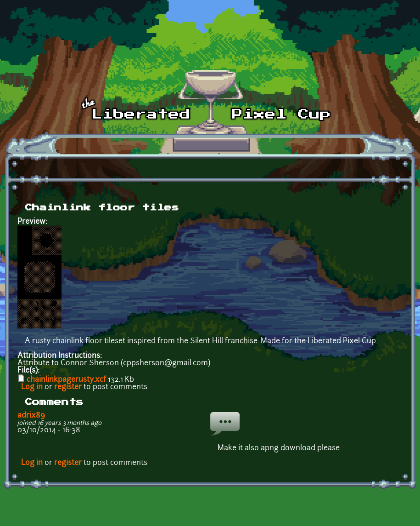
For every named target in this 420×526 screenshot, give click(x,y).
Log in (32, 387)
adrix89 (31, 416)
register (68, 387)
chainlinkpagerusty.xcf (66, 380)
